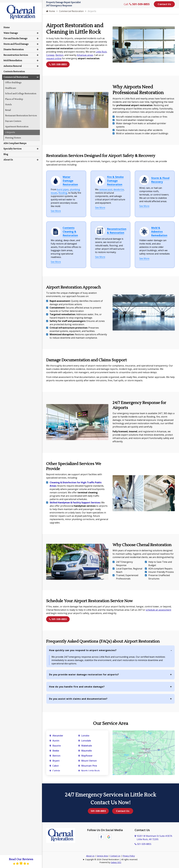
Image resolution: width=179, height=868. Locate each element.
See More (56, 211)
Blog (6, 152)
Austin (56, 741)
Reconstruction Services (16, 52)
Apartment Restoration (17, 124)
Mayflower (87, 756)
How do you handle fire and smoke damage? (77, 687)
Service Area (102, 856)
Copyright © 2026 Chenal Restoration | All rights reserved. (111, 859)
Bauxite (57, 746)
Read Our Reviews (21, 861)
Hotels (8, 102)
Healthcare (11, 86)
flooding (63, 193)
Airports (10, 130)
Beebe (56, 751)
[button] (38, 30)
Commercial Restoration (72, 11)
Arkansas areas (85, 55)
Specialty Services (13, 146)
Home (51, 11)
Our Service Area (111, 723)
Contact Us (164, 4)
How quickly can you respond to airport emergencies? (83, 650)
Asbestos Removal (13, 63)
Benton (59, 55)
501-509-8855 (139, 4)
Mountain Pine (89, 766)
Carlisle (56, 771)
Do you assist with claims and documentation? (78, 699)
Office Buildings (13, 80)
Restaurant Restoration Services (21, 113)
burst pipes (63, 189)
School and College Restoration (21, 91)
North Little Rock (90, 771)
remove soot (106, 189)
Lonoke (85, 736)
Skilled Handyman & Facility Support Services (75, 503)
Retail (8, 108)
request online (54, 58)
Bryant (56, 761)
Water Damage (11, 30)
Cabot (56, 766)
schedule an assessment (158, 610)
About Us (90, 856)
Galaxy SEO (116, 862)
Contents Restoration (14, 69)
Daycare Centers (13, 119)
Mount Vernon (89, 761)
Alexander (58, 736)
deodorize (119, 189)
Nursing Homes (13, 135)
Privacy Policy (129, 856)
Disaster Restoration (14, 47)
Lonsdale (86, 741)
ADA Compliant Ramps (15, 141)
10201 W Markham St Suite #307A (153, 838)
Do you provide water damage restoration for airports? (84, 675)
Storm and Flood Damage (16, 41)
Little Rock (101, 52)
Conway (50, 55)
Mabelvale (87, 746)
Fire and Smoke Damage (15, 36)
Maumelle (86, 751)
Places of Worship (14, 97)
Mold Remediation (13, 58)
